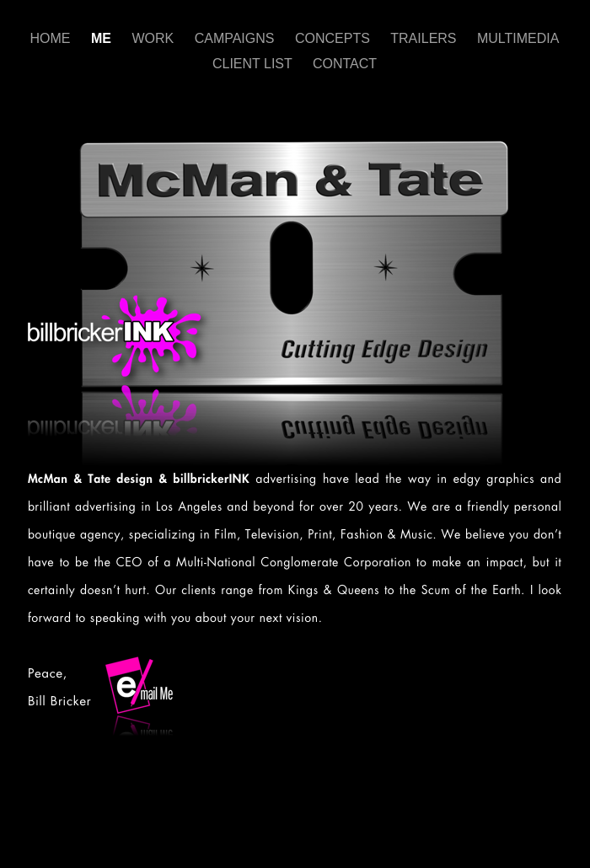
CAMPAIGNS (236, 38)
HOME (52, 38)
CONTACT (345, 64)
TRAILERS (425, 38)
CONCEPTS (334, 38)
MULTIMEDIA (518, 38)
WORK (154, 38)
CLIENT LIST (254, 64)
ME (103, 38)
